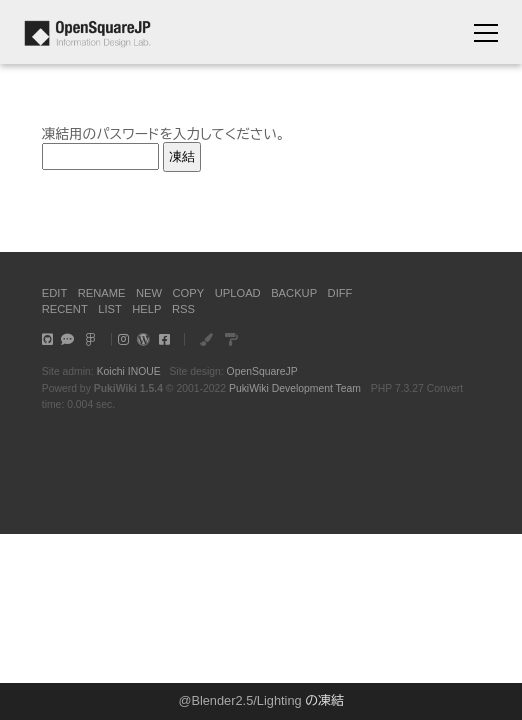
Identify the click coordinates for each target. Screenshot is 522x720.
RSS (183, 309)
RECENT (65, 309)
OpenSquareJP (262, 371)
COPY (189, 293)
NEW (149, 293)
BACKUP (294, 293)
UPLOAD (238, 293)
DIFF (340, 293)
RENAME (102, 293)
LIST (110, 309)
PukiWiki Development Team (295, 388)
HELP (146, 309)
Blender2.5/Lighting (246, 700)
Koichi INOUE (129, 371)
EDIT (54, 293)
